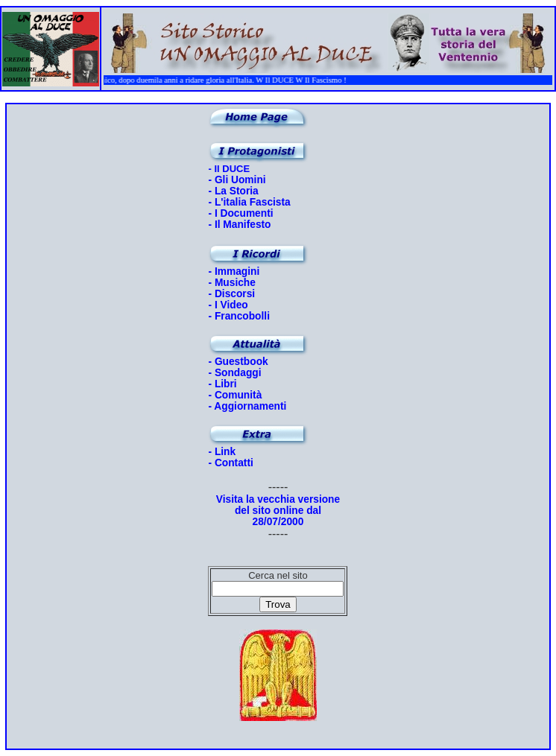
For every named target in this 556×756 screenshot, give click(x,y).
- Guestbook (238, 362)
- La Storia (233, 191)
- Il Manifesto (239, 225)
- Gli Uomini (237, 180)
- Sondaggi (234, 373)
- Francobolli (239, 316)
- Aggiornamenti (247, 406)
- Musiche (231, 283)
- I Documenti (240, 213)
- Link (222, 452)
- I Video (228, 305)
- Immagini (234, 271)
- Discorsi (231, 294)
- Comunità (235, 395)
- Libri (222, 384)
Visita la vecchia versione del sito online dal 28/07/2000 (278, 511)
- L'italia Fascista (249, 202)
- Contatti (230, 463)
